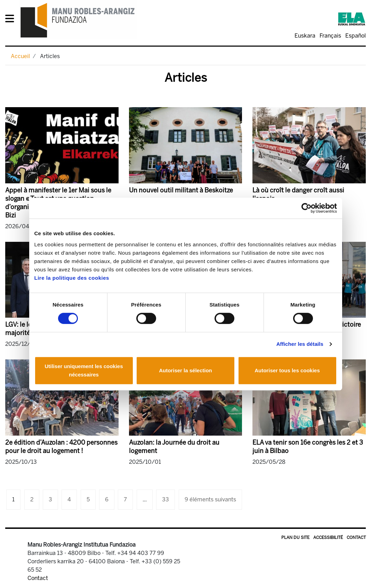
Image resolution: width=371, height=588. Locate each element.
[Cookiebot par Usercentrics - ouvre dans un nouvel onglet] (307, 208)
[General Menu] (12, 20)
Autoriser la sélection (185, 370)
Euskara (305, 36)
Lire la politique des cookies (72, 278)
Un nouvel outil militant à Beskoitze (181, 190)
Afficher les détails (300, 344)
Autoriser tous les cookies (287, 370)
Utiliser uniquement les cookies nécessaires (84, 370)
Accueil (20, 56)
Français (330, 36)
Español (356, 36)
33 (166, 499)
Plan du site (295, 538)
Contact (356, 538)
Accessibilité (328, 538)
